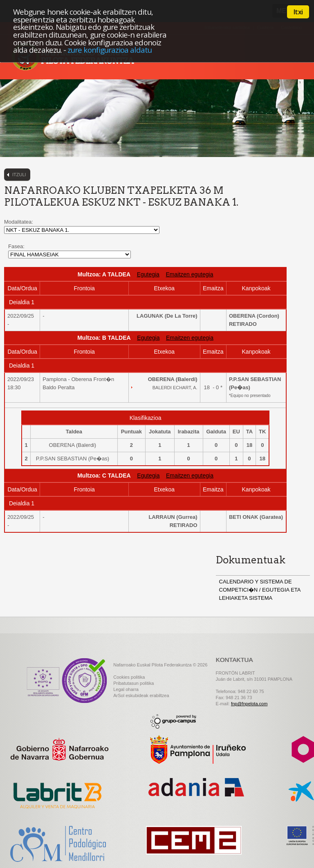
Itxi (298, 12)
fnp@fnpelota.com (249, 704)
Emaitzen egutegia (189, 274)
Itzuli (19, 175)
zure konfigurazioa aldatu (110, 50)
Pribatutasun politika (133, 683)
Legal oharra (126, 689)
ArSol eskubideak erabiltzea (141, 695)
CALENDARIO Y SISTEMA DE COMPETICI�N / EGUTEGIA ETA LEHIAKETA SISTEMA (260, 590)
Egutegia (148, 274)
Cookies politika (129, 677)
